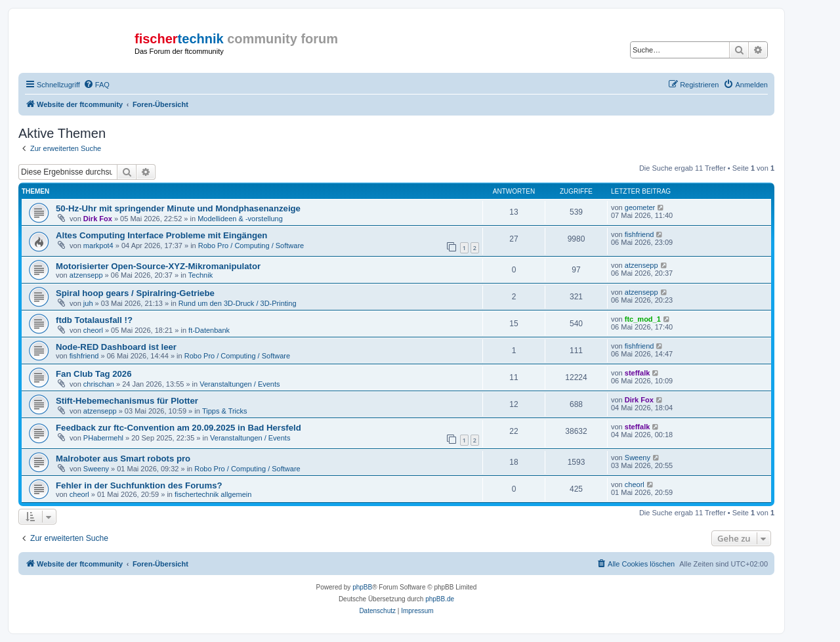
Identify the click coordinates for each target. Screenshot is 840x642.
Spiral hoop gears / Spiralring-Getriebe (135, 293)
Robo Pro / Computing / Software (251, 246)
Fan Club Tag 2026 (94, 374)
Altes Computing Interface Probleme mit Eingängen (161, 235)
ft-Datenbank (209, 330)
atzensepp (86, 275)
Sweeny (96, 469)
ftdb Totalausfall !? (94, 320)
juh (88, 303)
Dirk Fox (98, 219)
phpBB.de (440, 599)
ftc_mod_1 (643, 319)
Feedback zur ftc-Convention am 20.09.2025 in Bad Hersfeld (178, 428)
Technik (200, 275)
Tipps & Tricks (225, 411)
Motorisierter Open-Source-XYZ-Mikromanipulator (158, 266)
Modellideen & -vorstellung (240, 219)
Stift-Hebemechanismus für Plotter (127, 401)
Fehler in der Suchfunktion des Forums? (139, 485)
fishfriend (640, 234)
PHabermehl (103, 438)
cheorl (93, 330)
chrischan (99, 384)
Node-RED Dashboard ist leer (116, 347)
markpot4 (98, 246)
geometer (640, 207)
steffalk (638, 373)
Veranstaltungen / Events (240, 384)
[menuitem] (96, 85)
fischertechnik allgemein (213, 494)
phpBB (362, 587)
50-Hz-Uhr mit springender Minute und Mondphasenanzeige (178, 208)
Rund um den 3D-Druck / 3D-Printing (238, 303)
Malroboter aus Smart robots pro (123, 459)
